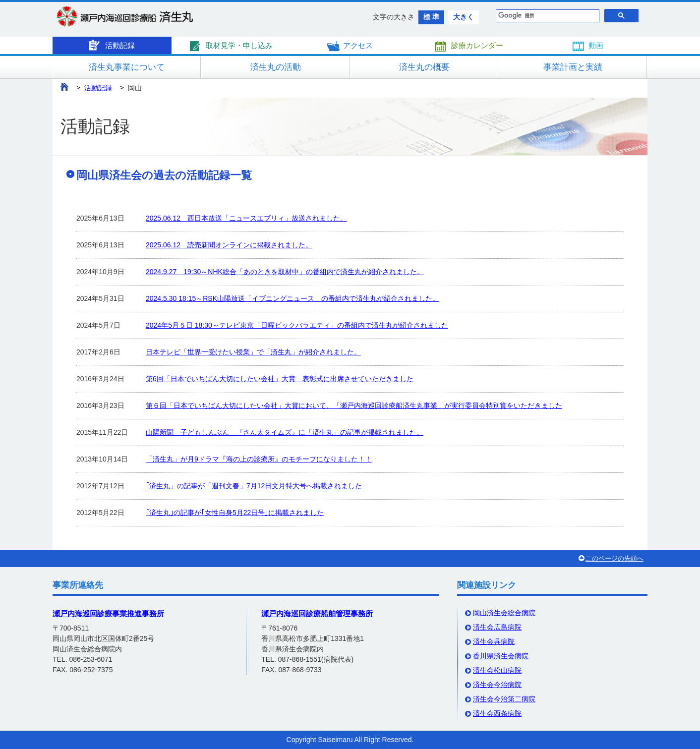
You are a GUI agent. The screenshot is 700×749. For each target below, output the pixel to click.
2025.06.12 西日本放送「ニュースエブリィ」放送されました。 (246, 218)
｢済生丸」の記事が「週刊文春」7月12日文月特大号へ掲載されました (254, 486)
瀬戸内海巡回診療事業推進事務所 (108, 613)
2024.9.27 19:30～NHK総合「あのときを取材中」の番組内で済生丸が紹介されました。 (285, 272)
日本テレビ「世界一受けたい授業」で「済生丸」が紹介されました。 (253, 352)
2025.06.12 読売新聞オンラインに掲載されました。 (229, 245)
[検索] (545, 16)
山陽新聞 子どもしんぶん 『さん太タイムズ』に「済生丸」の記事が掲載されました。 (285, 432)
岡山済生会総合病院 (504, 613)
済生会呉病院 (494, 641)
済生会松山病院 (497, 670)
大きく (464, 17)
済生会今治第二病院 (504, 699)
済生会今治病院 (497, 685)
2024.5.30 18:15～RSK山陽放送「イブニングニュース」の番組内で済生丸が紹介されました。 (292, 298)
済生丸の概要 (424, 67)
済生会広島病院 (497, 627)
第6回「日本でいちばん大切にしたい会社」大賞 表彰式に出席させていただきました (280, 379)
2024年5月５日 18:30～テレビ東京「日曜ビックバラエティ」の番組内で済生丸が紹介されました (297, 325)
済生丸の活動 (276, 67)
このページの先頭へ (614, 559)
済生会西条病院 (497, 713)
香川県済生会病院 (501, 656)
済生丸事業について (127, 67)
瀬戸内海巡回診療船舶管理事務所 (317, 613)
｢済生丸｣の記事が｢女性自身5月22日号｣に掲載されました (235, 513)
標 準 (431, 17)
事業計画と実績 (573, 67)
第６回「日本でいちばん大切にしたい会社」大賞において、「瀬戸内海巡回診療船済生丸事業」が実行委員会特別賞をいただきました (354, 405)
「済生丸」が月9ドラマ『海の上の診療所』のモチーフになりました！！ (259, 459)
